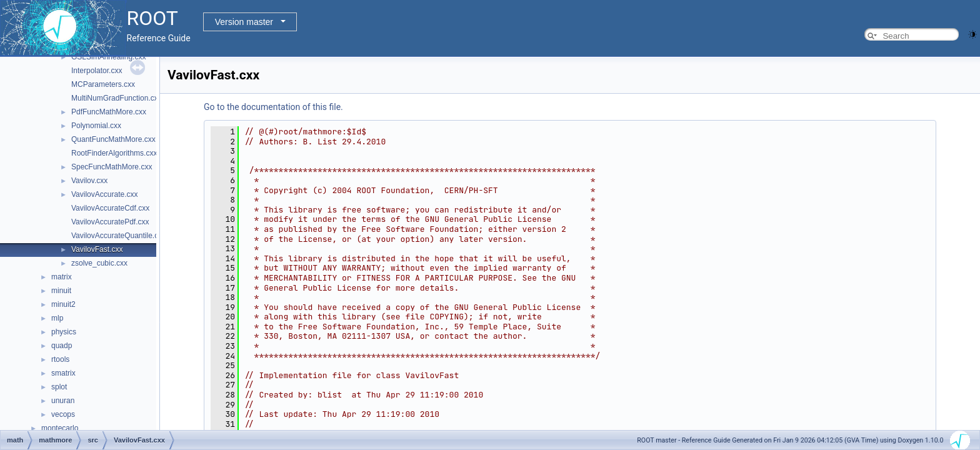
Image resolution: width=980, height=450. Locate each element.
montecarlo (60, 428)
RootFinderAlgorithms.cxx (114, 153)
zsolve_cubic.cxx (99, 263)
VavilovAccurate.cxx (104, 194)
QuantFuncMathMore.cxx (113, 139)
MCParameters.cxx (103, 84)
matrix (62, 277)
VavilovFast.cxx (97, 249)
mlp (57, 318)
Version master (244, 22)
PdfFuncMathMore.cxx (109, 112)
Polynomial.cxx (96, 126)
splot (59, 387)
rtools (60, 359)
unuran (63, 401)
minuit (61, 291)
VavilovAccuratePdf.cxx (110, 222)
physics (64, 332)
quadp (62, 346)
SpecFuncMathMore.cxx (112, 167)
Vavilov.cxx (89, 181)
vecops (63, 414)
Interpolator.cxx (97, 71)
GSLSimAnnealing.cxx (108, 57)
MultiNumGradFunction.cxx (117, 98)
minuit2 (63, 304)
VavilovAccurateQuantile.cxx (118, 236)
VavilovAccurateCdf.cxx (110, 208)
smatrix (63, 373)
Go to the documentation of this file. (273, 107)
